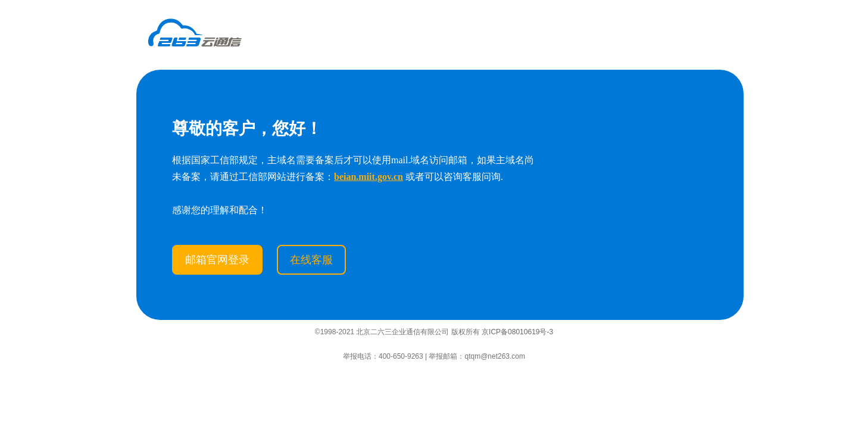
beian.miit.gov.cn (369, 177)
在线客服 (311, 260)
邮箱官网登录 (217, 260)
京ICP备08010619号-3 (517, 332)
